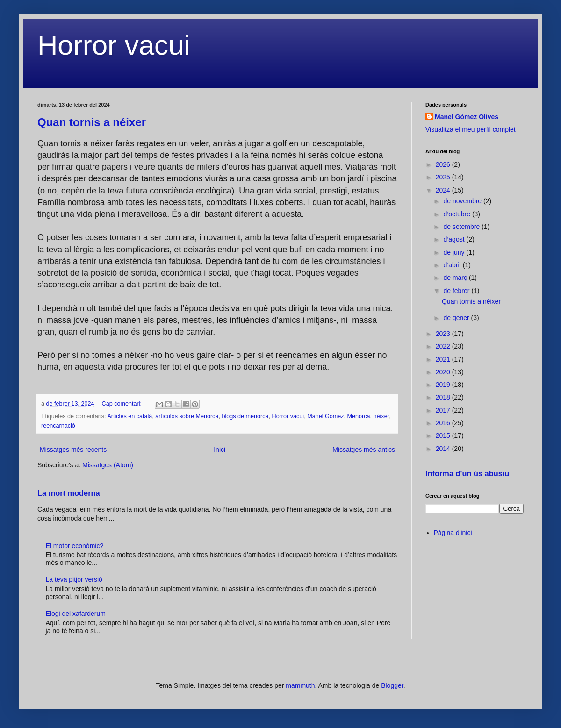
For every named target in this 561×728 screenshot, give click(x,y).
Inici (219, 450)
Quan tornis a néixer (92, 122)
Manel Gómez (325, 416)
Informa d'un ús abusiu (467, 473)
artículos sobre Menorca (187, 416)
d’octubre (457, 214)
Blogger (392, 685)
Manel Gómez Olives (467, 117)
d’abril (453, 265)
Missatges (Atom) (108, 465)
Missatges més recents (73, 450)
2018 (444, 397)
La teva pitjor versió (74, 579)
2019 (444, 385)
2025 (444, 177)
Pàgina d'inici (453, 533)
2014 (444, 449)
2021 (444, 359)
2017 (444, 410)
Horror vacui (114, 45)
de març (456, 278)
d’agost (455, 239)
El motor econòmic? (75, 546)
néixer (381, 416)
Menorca (359, 416)
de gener (457, 318)
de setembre (462, 227)
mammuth (300, 685)
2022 (444, 346)
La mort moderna (69, 493)
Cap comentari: (123, 404)
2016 (444, 423)
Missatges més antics (364, 450)
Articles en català (129, 416)
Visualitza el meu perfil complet (471, 129)
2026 (444, 164)
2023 (444, 334)
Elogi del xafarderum (76, 614)
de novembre (463, 201)
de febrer (457, 291)
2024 (444, 190)
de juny (455, 252)
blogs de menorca (245, 416)
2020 (444, 372)
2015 (444, 435)
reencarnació (58, 426)
